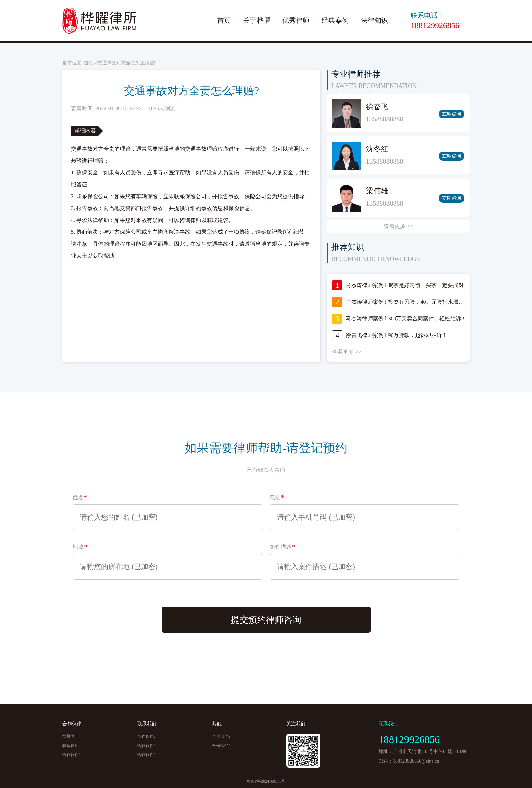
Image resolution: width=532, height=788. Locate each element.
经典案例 (335, 20)
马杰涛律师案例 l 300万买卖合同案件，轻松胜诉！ (406, 318)
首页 (224, 20)
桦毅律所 (71, 746)
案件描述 (282, 547)
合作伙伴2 (72, 755)
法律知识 (375, 20)
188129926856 (435, 25)
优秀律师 (296, 20)
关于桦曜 (256, 20)
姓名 (80, 498)
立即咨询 (452, 114)
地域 (80, 547)
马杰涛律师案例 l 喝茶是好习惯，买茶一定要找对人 (407, 285)
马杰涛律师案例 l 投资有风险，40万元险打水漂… (405, 302)
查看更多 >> (398, 226)
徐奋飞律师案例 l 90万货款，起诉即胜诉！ (397, 335)
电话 (277, 498)
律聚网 (69, 736)
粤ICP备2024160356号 (266, 781)
